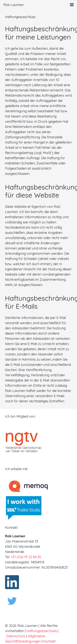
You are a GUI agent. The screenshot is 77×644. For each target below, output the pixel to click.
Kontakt (49, 641)
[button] (72, 5)
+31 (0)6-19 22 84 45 (26, 557)
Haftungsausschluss (42, 631)
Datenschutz (16, 636)
